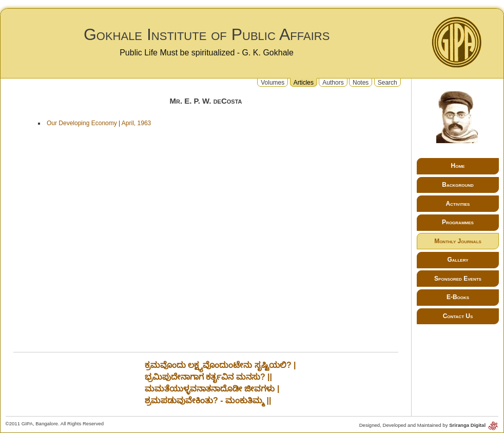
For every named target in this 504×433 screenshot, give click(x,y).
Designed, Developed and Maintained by (429, 425)
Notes (361, 82)
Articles (304, 82)
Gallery (458, 260)
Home (458, 166)
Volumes (273, 82)
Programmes (458, 222)
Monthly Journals (458, 241)
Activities (458, 204)
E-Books (458, 297)
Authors (333, 82)
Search (387, 82)
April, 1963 (136, 123)
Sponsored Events (458, 279)
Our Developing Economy (82, 123)
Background (458, 185)
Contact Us (458, 316)
